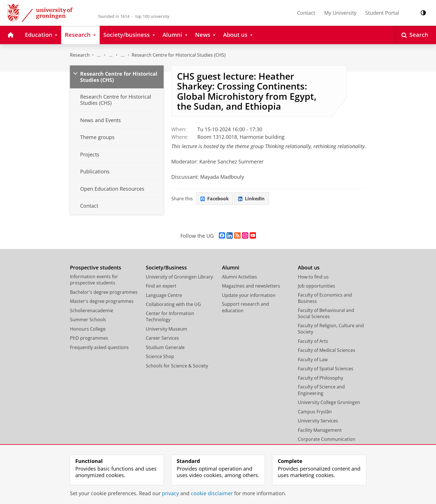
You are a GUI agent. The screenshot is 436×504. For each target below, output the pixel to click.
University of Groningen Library (179, 277)
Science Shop (160, 356)
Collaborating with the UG (173, 304)
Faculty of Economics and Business (325, 298)
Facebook (215, 199)
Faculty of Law (313, 360)
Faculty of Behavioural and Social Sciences (326, 313)
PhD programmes (89, 338)
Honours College (88, 329)
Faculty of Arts (313, 341)
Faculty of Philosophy (320, 378)
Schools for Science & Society (177, 366)
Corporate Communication (327, 439)
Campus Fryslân (315, 412)
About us (309, 268)
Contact (306, 13)
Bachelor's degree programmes (104, 292)
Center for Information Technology (170, 317)
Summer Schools (88, 320)
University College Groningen (329, 402)
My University (340, 13)
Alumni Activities (240, 277)
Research (80, 55)
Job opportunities (317, 286)
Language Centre (164, 295)
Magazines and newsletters (251, 286)
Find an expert (161, 286)
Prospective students (96, 268)
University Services (318, 421)
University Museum (166, 329)
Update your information (249, 295)
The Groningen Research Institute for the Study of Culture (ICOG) (99, 55)
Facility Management (320, 430)
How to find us (313, 277)
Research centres (123, 55)
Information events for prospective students (94, 280)
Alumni (231, 268)
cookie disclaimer (212, 493)
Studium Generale (165, 347)
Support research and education (245, 307)
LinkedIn (251, 199)
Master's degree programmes (102, 301)
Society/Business (166, 268)
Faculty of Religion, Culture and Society (331, 329)
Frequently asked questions (99, 347)
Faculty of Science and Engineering (321, 390)
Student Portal (382, 13)
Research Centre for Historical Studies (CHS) (179, 55)
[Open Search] (415, 35)
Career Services (162, 338)
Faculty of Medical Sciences (327, 350)
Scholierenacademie (92, 311)
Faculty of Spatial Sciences (326, 369)
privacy (170, 493)
